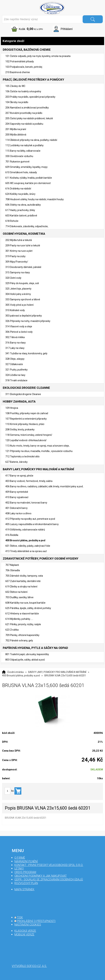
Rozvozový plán (26, 883)
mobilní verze (24, 934)
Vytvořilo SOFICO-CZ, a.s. (29, 966)
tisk (20, 917)
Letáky (19, 868)
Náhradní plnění (26, 861)
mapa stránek (24, 889)
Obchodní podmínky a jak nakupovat (41, 876)
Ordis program (25, 872)
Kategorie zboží (52, 41)
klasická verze (25, 931)
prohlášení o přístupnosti (36, 921)
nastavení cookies (28, 925)
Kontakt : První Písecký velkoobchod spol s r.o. (49, 865)
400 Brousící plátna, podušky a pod (21, 676)
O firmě (20, 858)
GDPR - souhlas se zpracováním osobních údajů (49, 879)
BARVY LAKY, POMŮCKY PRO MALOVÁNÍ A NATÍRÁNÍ (57, 672)
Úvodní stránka (15, 672)
